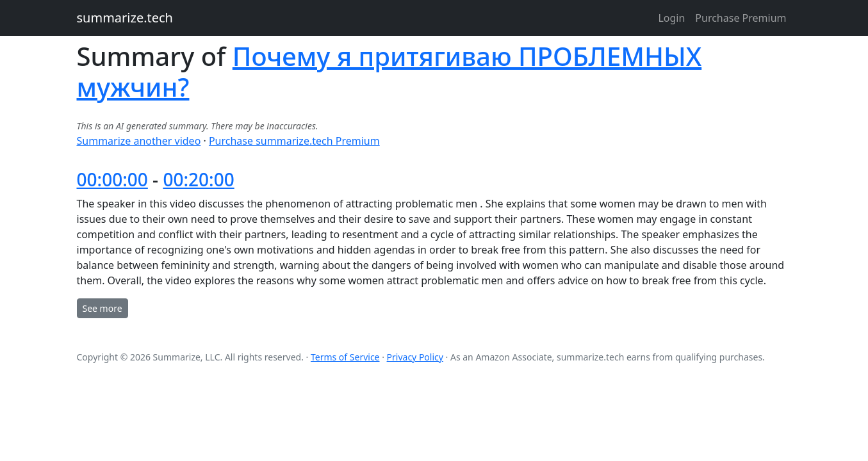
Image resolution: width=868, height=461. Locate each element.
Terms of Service (345, 357)
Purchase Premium (741, 18)
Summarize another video (139, 141)
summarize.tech (125, 18)
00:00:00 (112, 179)
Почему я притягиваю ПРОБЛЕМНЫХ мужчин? (389, 71)
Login (671, 18)
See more (102, 308)
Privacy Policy (415, 357)
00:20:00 (198, 179)
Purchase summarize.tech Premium (294, 141)
